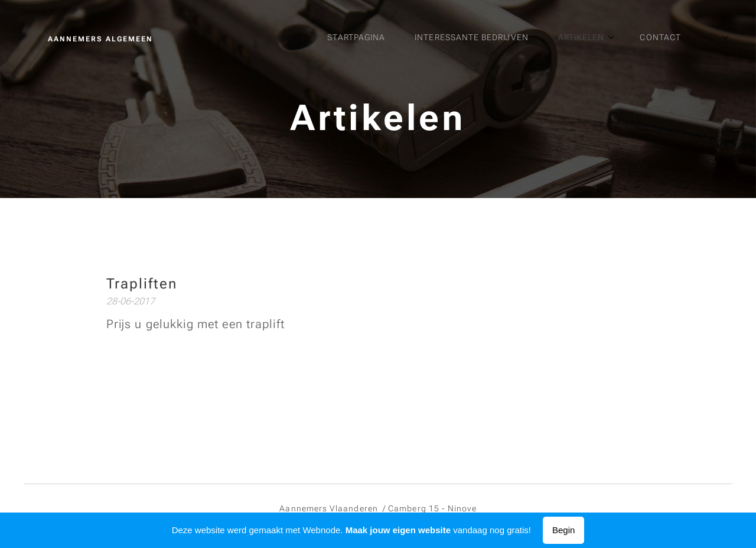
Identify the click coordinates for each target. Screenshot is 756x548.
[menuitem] (522, 38)
